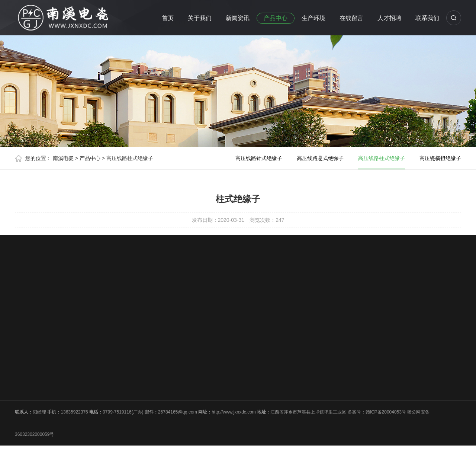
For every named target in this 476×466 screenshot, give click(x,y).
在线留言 (351, 18)
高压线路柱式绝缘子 (130, 158)
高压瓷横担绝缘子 (440, 158)
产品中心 (276, 18)
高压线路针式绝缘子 (259, 158)
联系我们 (427, 18)
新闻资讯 (238, 18)
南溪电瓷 (63, 158)
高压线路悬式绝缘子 (320, 158)
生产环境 (313, 18)
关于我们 (200, 18)
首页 (168, 18)
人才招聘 (389, 18)
